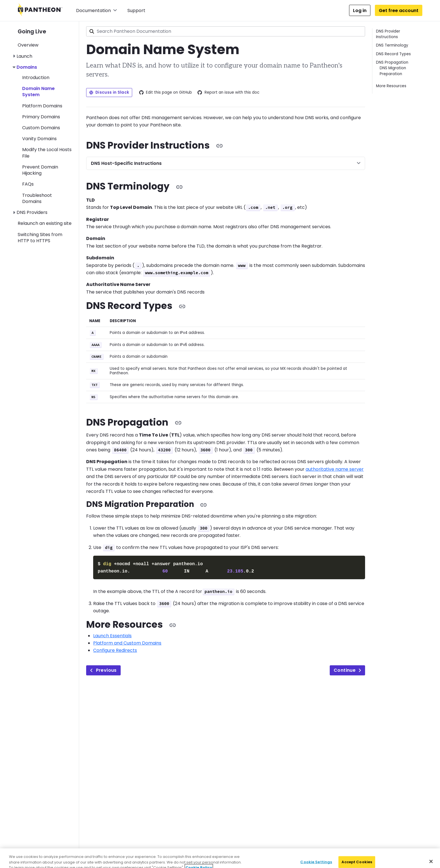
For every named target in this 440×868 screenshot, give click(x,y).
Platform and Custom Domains (127, 642)
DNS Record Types (393, 54)
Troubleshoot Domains (37, 198)
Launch (24, 56)
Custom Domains (41, 128)
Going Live (32, 32)
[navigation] (48, 133)
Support (136, 11)
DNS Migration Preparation (393, 71)
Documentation (97, 11)
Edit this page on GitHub (166, 93)
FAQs (28, 184)
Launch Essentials (112, 635)
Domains (27, 67)
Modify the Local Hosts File (47, 153)
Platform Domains (42, 106)
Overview (28, 45)
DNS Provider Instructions (388, 34)
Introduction (36, 78)
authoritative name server (335, 469)
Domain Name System (38, 92)
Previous (103, 669)
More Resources (391, 86)
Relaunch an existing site (45, 223)
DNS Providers (32, 212)
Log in (360, 11)
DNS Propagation (392, 62)
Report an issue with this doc (228, 93)
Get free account (399, 11)
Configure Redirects (115, 649)
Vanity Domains (39, 139)
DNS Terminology (392, 45)
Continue (347, 669)
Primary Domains (41, 117)
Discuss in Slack (109, 92)
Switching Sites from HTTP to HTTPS (40, 238)
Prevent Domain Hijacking (40, 170)
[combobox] (226, 31)
